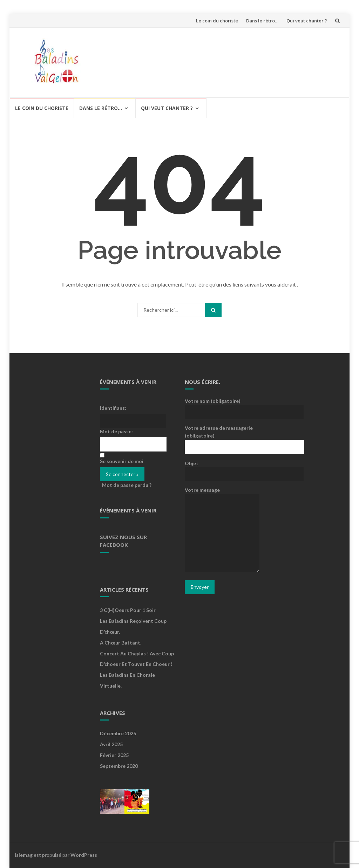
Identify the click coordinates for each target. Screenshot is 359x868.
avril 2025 (111, 744)
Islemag (24, 855)
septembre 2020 (119, 766)
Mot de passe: (116, 431)
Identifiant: (113, 408)
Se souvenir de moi (122, 461)
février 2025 (114, 755)
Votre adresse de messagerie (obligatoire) (222, 437)
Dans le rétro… (262, 21)
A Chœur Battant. (121, 643)
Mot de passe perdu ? (127, 485)
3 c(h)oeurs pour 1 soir (128, 610)
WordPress (84, 855)
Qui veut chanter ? (307, 21)
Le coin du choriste (217, 21)
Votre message (222, 530)
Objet (222, 468)
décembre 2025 (118, 733)
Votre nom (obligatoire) (222, 406)
